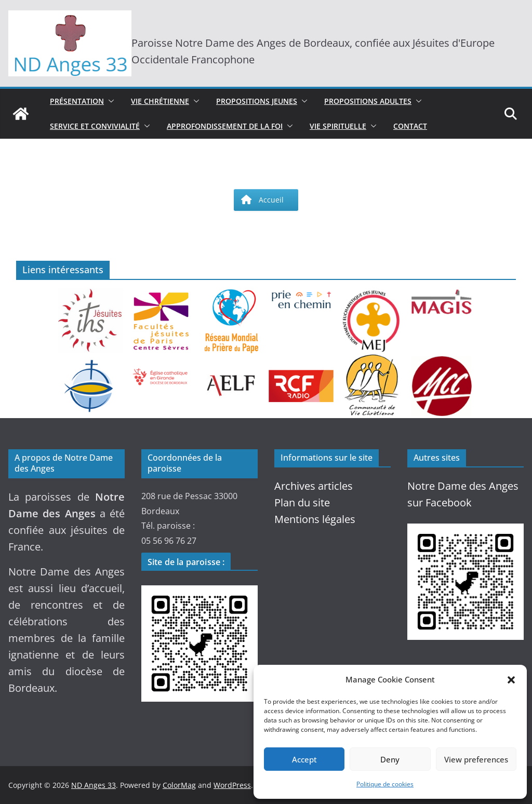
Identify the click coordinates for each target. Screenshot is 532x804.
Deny (390, 759)
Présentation (77, 101)
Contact (410, 126)
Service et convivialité (95, 126)
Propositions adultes (368, 101)
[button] (511, 680)
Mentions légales (315, 519)
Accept (304, 759)
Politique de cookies (385, 784)
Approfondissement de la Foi (225, 126)
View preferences (476, 759)
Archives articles (314, 486)
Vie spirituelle (338, 126)
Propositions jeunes (257, 101)
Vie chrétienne (160, 101)
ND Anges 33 (94, 785)
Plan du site (302, 503)
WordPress (232, 785)
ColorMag (179, 785)
